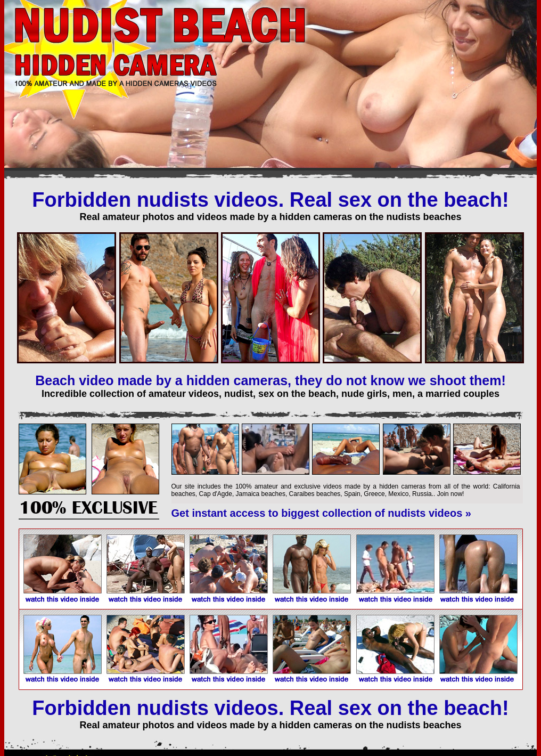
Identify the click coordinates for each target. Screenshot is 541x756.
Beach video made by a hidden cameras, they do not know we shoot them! (270, 380)
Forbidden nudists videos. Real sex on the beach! (270, 200)
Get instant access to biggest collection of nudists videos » (321, 513)
